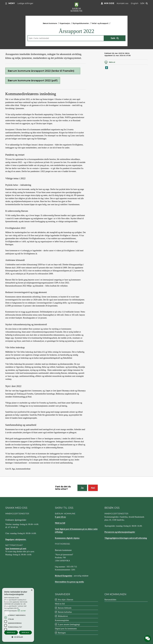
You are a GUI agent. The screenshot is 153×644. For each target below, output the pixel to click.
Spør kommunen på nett (16, 549)
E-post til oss (60, 517)
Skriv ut (112, 62)
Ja (82, 488)
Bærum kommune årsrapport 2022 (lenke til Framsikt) (41, 71)
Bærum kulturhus (65, 612)
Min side (109, 3)
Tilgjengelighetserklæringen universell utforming (126, 538)
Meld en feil (60, 523)
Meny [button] (12, 3)
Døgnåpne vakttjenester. (16, 539)
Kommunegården (62, 620)
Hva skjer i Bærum (65, 600)
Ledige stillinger (25, 3)
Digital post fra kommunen (66, 629)
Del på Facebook (107, 69)
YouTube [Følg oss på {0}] (14, 607)
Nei (93, 488)
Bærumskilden (110, 600)
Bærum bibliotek (65, 608)
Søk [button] (142, 3)
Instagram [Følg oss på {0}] (14, 613)
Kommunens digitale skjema (67, 538)
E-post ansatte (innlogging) (69, 624)
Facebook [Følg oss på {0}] (14, 601)
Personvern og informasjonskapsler (120, 532)
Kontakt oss (123, 3)
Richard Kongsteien (64, 576)
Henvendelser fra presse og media (69, 582)
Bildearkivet (63, 616)
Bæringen (62, 633)
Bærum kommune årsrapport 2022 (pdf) (33, 81)
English (135, 3)
